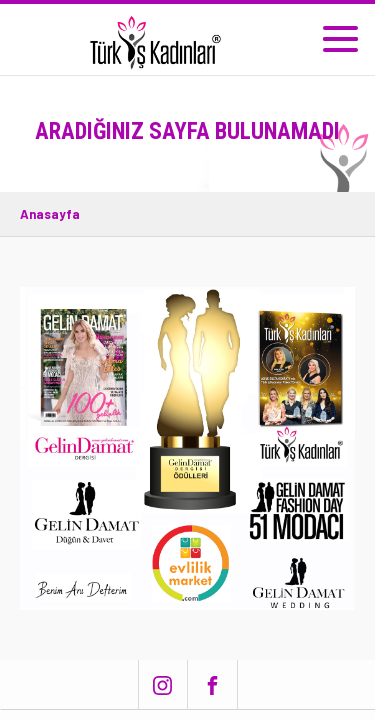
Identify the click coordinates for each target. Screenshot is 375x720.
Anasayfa (50, 214)
